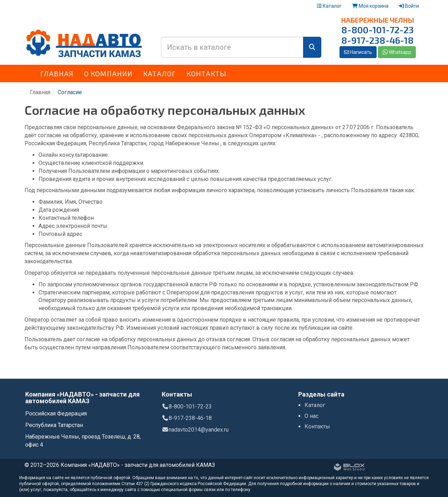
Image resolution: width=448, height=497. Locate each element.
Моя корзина (370, 6)
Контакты (206, 73)
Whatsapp (397, 52)
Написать (358, 52)
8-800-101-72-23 (377, 30)
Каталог (329, 6)
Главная (57, 73)
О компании (108, 73)
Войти (409, 6)
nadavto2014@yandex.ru (195, 430)
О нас (311, 416)
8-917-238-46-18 (377, 40)
